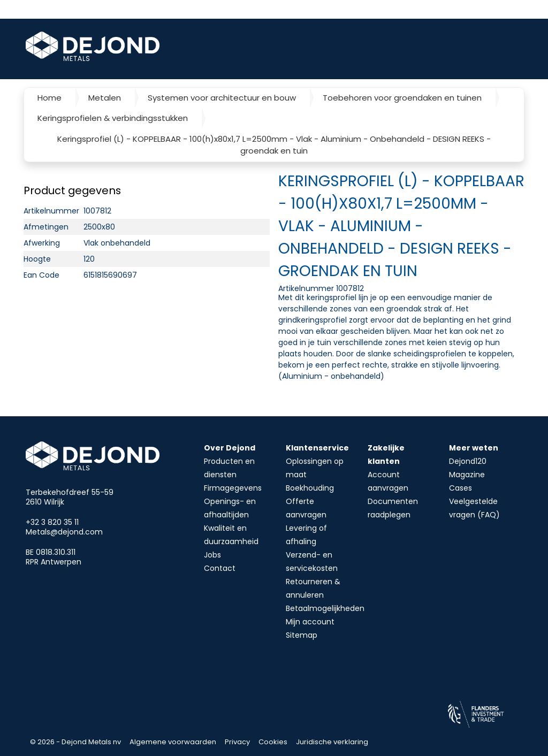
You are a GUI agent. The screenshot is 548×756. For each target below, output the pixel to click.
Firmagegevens (233, 488)
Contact (220, 568)
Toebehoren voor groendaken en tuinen (402, 98)
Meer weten (474, 448)
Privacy (237, 742)
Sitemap (302, 635)
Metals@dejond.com (64, 532)
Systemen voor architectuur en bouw (222, 98)
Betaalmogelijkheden (325, 608)
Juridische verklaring (332, 742)
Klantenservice (317, 448)
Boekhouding (310, 488)
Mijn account (310, 622)
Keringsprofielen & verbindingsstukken (113, 118)
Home (50, 98)
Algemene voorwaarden (173, 742)
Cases (461, 488)
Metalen (105, 98)
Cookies (273, 742)
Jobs (212, 555)
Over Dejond (230, 448)
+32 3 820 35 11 (52, 522)
